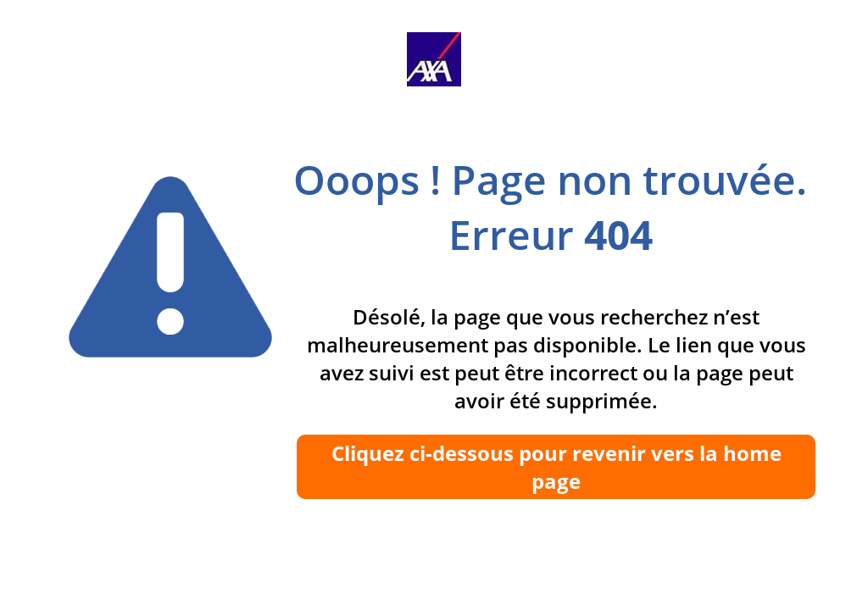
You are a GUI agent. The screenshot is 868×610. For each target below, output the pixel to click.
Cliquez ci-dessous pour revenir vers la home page (556, 467)
